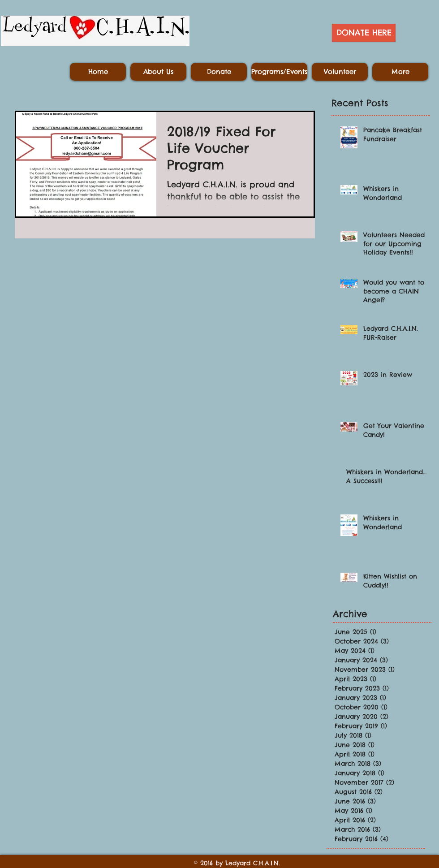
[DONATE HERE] (364, 33)
